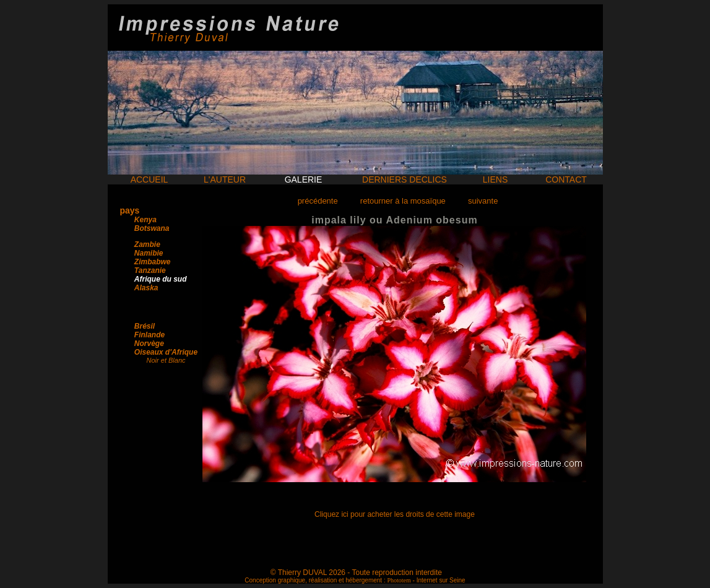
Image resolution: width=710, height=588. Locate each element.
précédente (318, 201)
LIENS (495, 179)
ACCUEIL (149, 179)
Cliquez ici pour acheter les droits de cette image (395, 514)
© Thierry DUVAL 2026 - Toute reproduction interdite (356, 573)
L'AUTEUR (225, 179)
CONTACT (566, 179)
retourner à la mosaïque (403, 201)
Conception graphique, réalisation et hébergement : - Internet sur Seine (355, 580)
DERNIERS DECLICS (405, 179)
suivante (483, 201)
